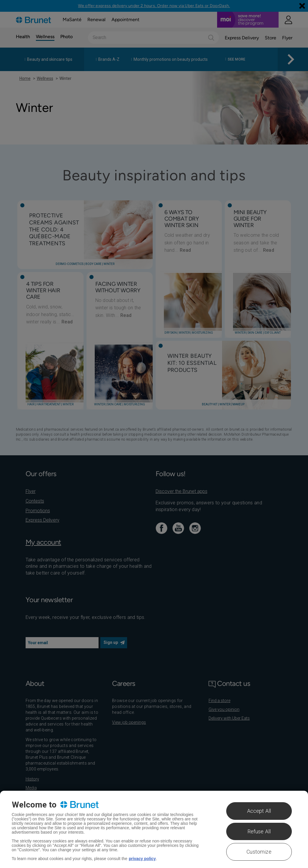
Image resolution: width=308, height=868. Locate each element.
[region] (154, 829)
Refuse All (259, 831)
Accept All (259, 811)
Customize (259, 852)
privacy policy (143, 859)
